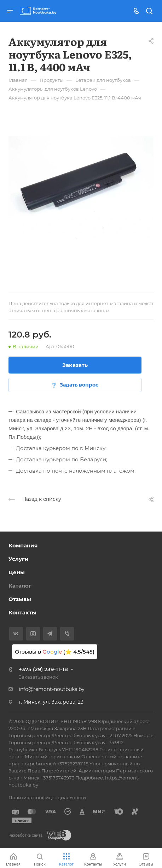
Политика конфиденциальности (47, 797)
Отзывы (20, 599)
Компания (23, 545)
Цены (17, 572)
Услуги (19, 559)
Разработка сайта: (26, 835)
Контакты (22, 612)
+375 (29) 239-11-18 (43, 669)
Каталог (20, 586)
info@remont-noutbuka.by (52, 689)
